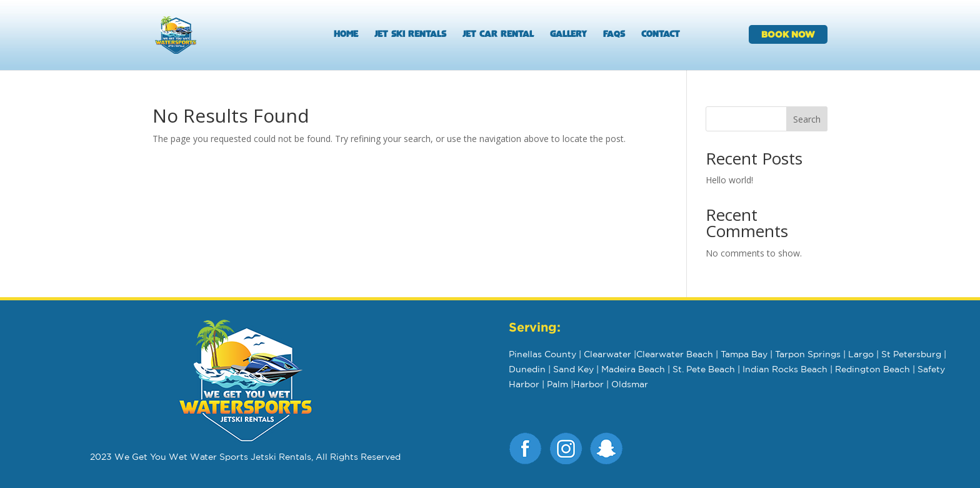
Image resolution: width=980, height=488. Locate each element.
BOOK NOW (788, 34)
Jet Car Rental (498, 35)
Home (346, 35)
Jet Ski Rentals (410, 35)
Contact (661, 35)
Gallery (568, 35)
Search (807, 119)
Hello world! (729, 180)
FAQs (614, 35)
